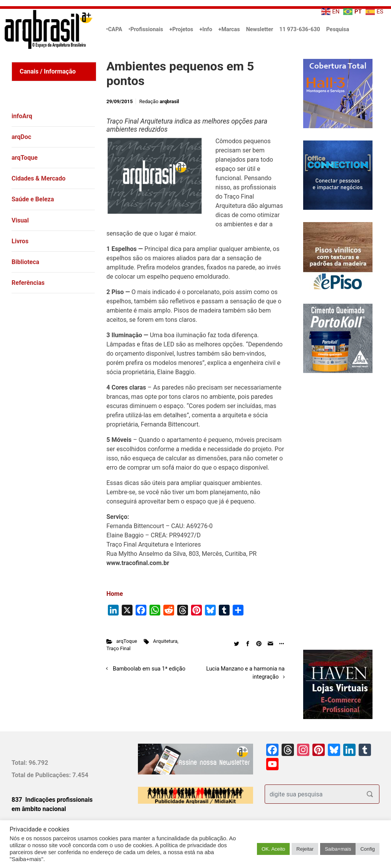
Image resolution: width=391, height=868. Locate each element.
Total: (20, 763)
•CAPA (114, 29)
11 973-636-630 (300, 29)
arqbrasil (169, 101)
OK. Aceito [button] (273, 849)
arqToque (127, 641)
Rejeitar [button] (305, 849)
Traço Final (118, 648)
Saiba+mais (338, 849)
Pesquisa (338, 29)
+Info (206, 29)
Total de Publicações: (42, 775)
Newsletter (260, 29)
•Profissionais (146, 29)
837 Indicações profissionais (52, 800)
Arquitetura (165, 641)
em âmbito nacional (39, 809)
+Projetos (181, 29)
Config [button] (368, 849)
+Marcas (229, 29)
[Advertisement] (60, 393)
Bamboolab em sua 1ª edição (149, 669)
